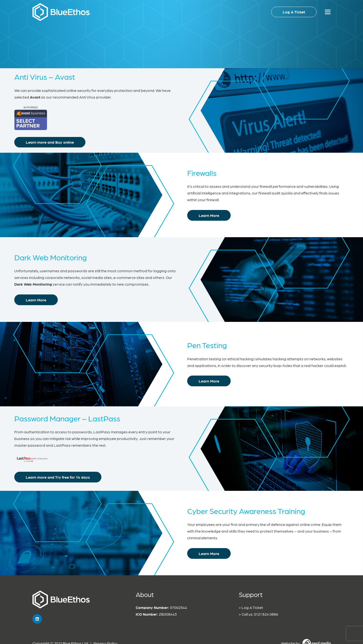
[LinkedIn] (37, 619)
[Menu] (328, 12)
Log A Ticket (252, 607)
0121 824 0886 (266, 614)
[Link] (61, 12)
